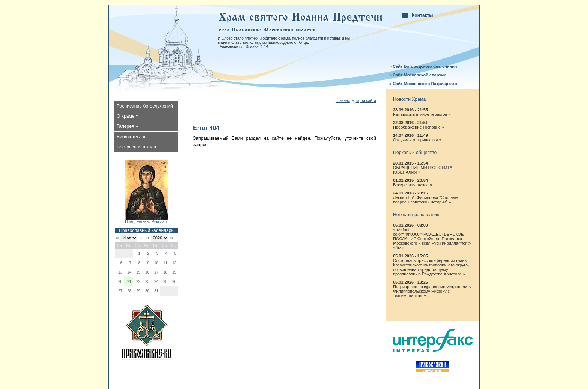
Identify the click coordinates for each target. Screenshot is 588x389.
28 (129, 291)
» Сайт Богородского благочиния (423, 66)
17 (156, 272)
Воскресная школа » (412, 185)
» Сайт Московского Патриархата (423, 84)
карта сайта (366, 101)
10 (156, 263)
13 (120, 272)
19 (174, 272)
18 (165, 272)
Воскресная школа (136, 147)
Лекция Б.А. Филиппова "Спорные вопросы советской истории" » (425, 200)
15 (138, 272)
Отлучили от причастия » (417, 140)
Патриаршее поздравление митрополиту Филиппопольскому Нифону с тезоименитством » (432, 291)
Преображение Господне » (418, 127)
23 (147, 282)
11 (165, 263)
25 (165, 282)
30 (147, 291)
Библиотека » (131, 137)
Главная (343, 101)
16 (147, 272)
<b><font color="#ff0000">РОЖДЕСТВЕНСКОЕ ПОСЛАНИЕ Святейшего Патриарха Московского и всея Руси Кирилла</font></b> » (432, 239)
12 (174, 263)
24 (156, 282)
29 (138, 291)
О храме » (127, 116)
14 (129, 272)
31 (156, 291)
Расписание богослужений (145, 106)
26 (174, 282)
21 (129, 282)
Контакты (422, 15)
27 (120, 291)
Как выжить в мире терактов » (422, 114)
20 (120, 282)
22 (138, 282)
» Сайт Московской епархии (418, 75)
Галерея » (127, 126)
